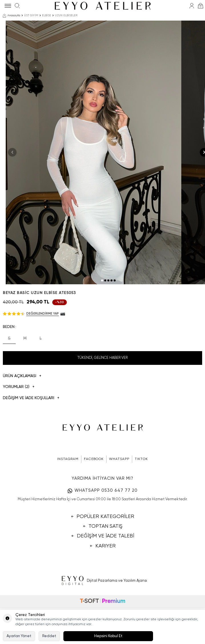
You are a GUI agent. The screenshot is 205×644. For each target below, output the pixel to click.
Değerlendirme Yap (43, 358)
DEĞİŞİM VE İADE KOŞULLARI (31, 442)
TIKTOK (141, 503)
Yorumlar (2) (19, 431)
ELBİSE (47, 15)
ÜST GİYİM (31, 15)
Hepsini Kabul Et (108, 636)
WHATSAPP (119, 503)
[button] (102, 324)
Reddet (49, 636)
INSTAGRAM (68, 503)
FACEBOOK (94, 503)
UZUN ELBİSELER (66, 15)
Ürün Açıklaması (22, 420)
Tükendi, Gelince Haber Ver (102, 402)
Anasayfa (12, 16)
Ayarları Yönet (19, 636)
